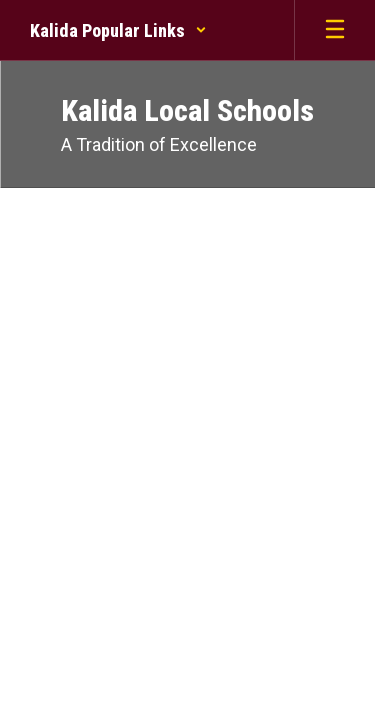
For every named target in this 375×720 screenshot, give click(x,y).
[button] (118, 30)
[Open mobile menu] (335, 30)
